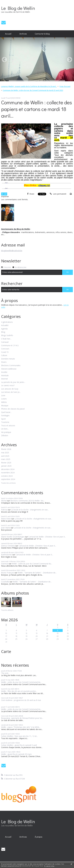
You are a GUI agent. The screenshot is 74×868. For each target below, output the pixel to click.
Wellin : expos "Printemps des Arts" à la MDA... (21, 727)
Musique (5, 406)
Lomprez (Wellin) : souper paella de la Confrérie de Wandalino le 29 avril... (29, 86)
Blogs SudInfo (7, 335)
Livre (3, 396)
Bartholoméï (7, 555)
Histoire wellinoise (9, 369)
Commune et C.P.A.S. (10, 346)
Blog (3, 332)
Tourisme (5, 422)
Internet (4, 379)
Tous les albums (7, 610)
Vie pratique (6, 432)
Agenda (4, 329)
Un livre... (5, 429)
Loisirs (4, 399)
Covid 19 (5, 352)
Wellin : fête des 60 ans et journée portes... (19, 691)
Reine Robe (6, 519)
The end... (5, 673)
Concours (5, 349)
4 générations (7, 322)
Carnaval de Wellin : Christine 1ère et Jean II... (47, 537)
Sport (3, 419)
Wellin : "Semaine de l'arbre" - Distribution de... (37, 573)
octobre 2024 (7, 476)
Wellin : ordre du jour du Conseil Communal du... (32, 564)
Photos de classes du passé (13, 409)
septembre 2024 (8, 479)
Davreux (5, 564)
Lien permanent (58, 194)
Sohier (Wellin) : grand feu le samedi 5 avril (19, 745)
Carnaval (5, 342)
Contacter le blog (42, 34)
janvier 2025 (6, 466)
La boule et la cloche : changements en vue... (30, 510)
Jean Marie (6, 528)
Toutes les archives (8, 483)
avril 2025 (5, 456)
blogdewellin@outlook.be (12, 251)
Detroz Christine (8, 546)
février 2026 (6, 449)
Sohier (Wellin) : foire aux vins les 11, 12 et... (19, 736)
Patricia (4, 510)
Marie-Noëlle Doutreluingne (13, 537)
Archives (23, 34)
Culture (4, 355)
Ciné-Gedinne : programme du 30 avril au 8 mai (21, 700)
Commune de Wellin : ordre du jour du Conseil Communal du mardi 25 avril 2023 (33, 90)
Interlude (5, 376)
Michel (4, 501)
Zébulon (5, 436)
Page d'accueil (65, 86)
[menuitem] (8, 34)
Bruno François (8, 573)
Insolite (4, 372)
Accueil (8, 34)
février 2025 (6, 463)
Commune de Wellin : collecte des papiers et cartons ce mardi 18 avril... (37, 109)
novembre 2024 (8, 473)
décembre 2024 (8, 469)
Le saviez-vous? (8, 386)
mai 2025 (5, 453)
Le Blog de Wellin (18, 8)
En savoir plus (49, 866)
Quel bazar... (6, 412)
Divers (4, 362)
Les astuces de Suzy (10, 389)
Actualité (5, 325)
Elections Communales (11, 366)
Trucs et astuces (8, 426)
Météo (4, 402)
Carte (6, 651)
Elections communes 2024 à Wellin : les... (27, 501)
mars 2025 (6, 459)
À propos (39, 837)
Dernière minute (8, 359)
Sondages (5, 416)
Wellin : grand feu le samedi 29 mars (16, 754)
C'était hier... (6, 339)
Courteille (5, 582)
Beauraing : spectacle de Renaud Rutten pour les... (22, 718)
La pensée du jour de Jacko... (13, 382)
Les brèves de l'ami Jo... (11, 392)
